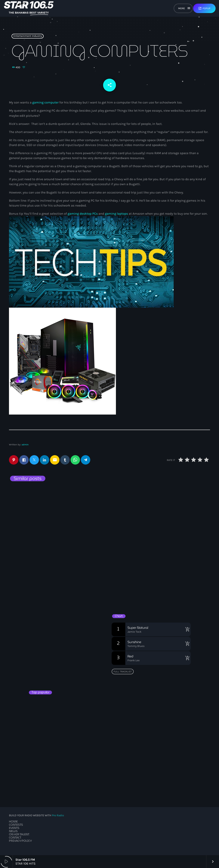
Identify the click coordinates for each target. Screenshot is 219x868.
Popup (204, 8)
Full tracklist (123, 672)
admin (25, 445)
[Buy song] (186, 629)
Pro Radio (58, 816)
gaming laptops (116, 214)
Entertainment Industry (28, 36)
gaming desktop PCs (83, 214)
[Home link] (29, 8)
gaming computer (45, 102)
